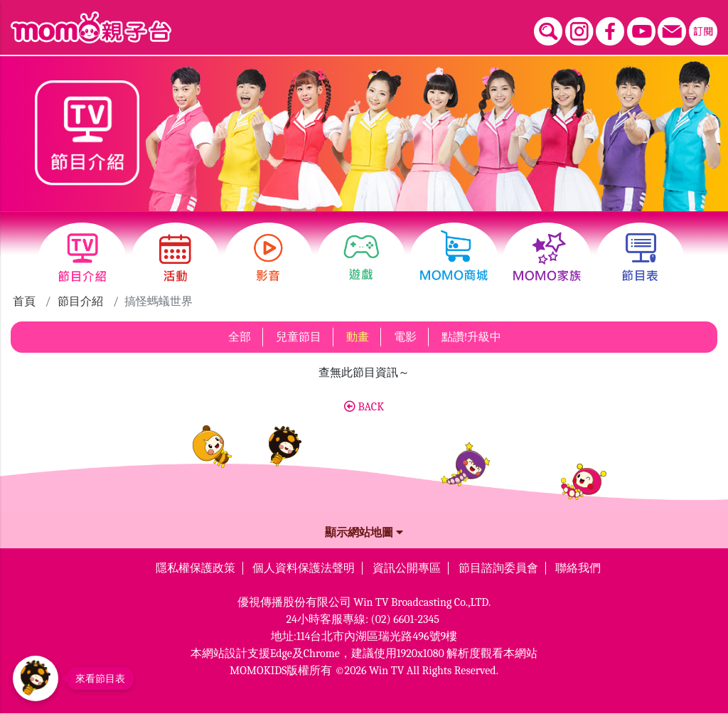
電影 (405, 337)
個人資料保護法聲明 (304, 568)
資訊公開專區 (407, 568)
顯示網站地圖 (364, 533)
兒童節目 (299, 337)
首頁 (24, 302)
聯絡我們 (578, 568)
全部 (240, 337)
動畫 (358, 337)
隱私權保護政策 (196, 568)
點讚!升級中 (472, 337)
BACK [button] (364, 407)
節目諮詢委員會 (498, 568)
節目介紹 (80, 302)
